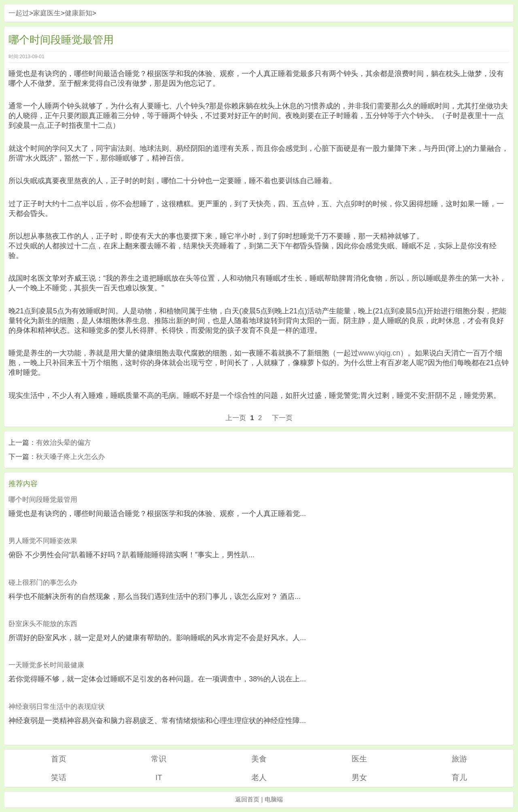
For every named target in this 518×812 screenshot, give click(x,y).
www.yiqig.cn (379, 353)
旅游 (459, 759)
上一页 (236, 418)
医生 (359, 759)
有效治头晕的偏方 (64, 443)
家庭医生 (47, 13)
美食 (259, 759)
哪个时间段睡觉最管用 (43, 500)
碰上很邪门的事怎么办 (43, 583)
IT (159, 777)
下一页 (282, 418)
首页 (59, 759)
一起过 (19, 13)
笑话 (59, 777)
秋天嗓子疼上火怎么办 (70, 457)
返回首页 (247, 799)
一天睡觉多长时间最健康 (46, 665)
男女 (359, 777)
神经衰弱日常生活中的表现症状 (57, 707)
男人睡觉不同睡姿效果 (43, 541)
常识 (159, 759)
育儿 (459, 777)
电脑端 (274, 799)
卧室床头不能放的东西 (43, 624)
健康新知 (79, 13)
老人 (259, 777)
